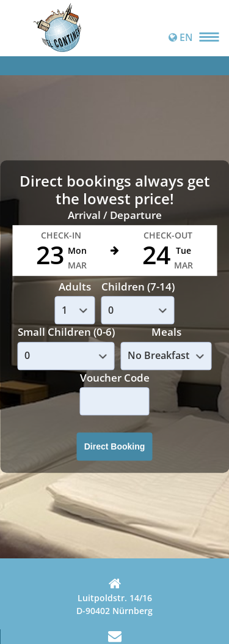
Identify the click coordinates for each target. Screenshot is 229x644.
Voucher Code (115, 378)
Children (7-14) (138, 287)
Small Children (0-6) (66, 332)
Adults (75, 287)
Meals (166, 332)
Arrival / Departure (115, 216)
